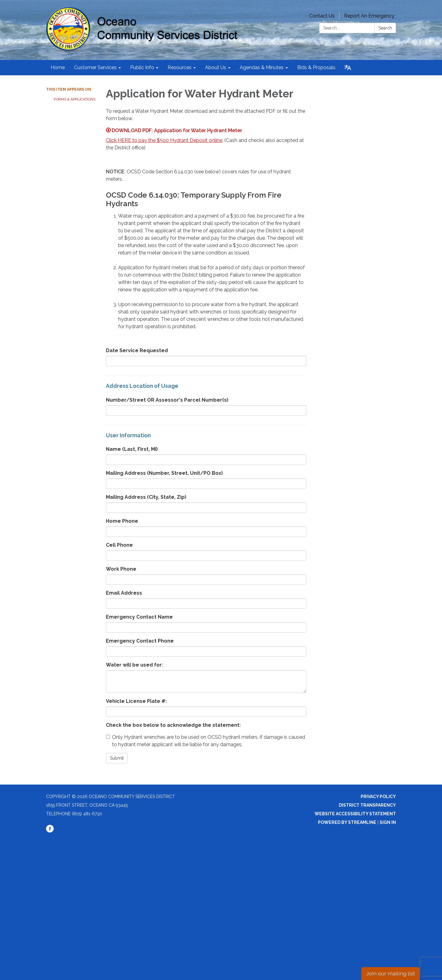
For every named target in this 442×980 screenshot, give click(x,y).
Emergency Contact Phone (140, 641)
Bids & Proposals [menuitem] (316, 67)
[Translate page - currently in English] (348, 68)
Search (385, 28)
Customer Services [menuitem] (95, 67)
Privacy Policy (378, 797)
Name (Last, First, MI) (132, 449)
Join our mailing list (391, 973)
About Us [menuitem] (216, 67)
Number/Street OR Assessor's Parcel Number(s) (167, 400)
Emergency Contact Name (139, 617)
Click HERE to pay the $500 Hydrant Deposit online (164, 140)
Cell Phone (119, 545)
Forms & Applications (75, 99)
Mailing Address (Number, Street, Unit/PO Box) (164, 473)
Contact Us (322, 16)
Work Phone (121, 569)
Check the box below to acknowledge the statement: (173, 725)
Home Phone (122, 521)
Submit (117, 758)
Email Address (124, 593)
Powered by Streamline (347, 822)
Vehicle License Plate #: (136, 701)
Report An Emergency (369, 16)
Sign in (388, 822)
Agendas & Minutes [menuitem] (262, 67)
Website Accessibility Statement (355, 814)
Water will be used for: (134, 665)
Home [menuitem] (58, 67)
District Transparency (367, 805)
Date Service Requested (137, 350)
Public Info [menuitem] (142, 67)
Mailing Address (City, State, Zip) (146, 497)
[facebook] (50, 831)
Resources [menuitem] (180, 67)
